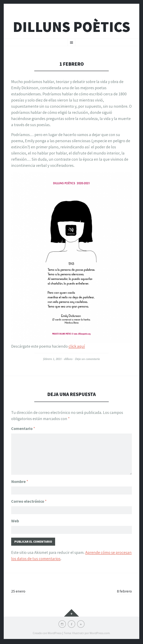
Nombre (20, 480)
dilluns (68, 359)
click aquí (77, 346)
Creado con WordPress (47, 634)
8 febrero (124, 592)
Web (15, 521)
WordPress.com (100, 634)
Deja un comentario (87, 359)
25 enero (19, 592)
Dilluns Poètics (71, 27)
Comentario (23, 428)
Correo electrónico (29, 501)
